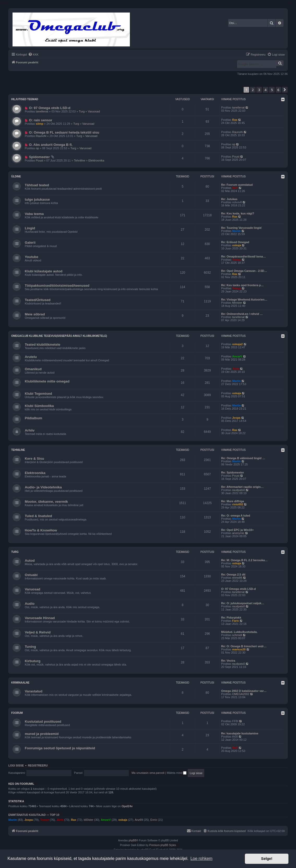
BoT (235, 188)
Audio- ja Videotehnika (43, 487)
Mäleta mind (177, 773)
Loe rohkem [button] (201, 858)
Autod (30, 561)
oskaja (237, 245)
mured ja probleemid (42, 734)
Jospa (236, 418)
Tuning (30, 647)
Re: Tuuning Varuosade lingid (241, 228)
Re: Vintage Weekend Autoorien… (244, 300)
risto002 (238, 504)
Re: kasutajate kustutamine (240, 733)
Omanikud (33, 369)
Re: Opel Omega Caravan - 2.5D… (244, 271)
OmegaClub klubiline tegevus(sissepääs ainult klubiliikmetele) (59, 336)
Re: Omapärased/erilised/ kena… (243, 256)
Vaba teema (34, 214)
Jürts (236, 369)
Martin (236, 231)
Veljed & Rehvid (38, 632)
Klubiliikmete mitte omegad (47, 381)
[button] (285, 90)
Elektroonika (96, 160)
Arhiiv (30, 430)
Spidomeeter (39, 157)
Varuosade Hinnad (40, 618)
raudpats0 (238, 490)
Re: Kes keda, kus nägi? (238, 213)
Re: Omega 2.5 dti (233, 574)
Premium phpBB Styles (163, 845)
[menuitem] (33, 55)
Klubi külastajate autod (44, 271)
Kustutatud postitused (43, 722)
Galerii (30, 243)
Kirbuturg (33, 661)
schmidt (237, 635)
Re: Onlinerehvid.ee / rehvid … (242, 314)
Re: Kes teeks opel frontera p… (242, 285)
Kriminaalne (20, 683)
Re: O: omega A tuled (236, 516)
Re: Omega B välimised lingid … (243, 458)
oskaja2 (237, 344)
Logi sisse (16, 765)
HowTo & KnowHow (41, 530)
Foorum (17, 713)
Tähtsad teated (37, 185)
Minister (237, 303)
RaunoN (41, 136)
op (37, 148)
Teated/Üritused (38, 300)
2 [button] (253, 90)
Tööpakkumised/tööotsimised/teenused (57, 286)
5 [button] (272, 90)
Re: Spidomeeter (232, 472)
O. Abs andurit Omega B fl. (51, 145)
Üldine (16, 176)
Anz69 (139, 820)
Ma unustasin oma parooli (148, 773)
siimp (40, 124)
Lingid (30, 228)
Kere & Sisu (34, 459)
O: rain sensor (41, 120)
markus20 (239, 649)
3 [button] (259, 90)
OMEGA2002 (241, 694)
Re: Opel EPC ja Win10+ (237, 530)
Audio (30, 604)
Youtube (32, 257)
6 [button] (278, 90)
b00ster (89, 820)
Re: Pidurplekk (231, 618)
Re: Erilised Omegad (235, 242)
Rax (235, 120)
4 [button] (266, 90)
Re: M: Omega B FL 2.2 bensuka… (244, 560)
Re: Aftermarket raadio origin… (242, 487)
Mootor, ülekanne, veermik (46, 502)
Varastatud (34, 691)
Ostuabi (31, 575)
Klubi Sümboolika (39, 406)
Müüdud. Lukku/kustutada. (239, 632)
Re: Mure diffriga (232, 501)
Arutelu (31, 357)
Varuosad (94, 111)
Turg (82, 111)
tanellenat (42, 111)
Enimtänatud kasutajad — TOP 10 (34, 815)
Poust (39, 160)
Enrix (154, 820)
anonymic (238, 533)
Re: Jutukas (229, 199)
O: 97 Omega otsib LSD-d (50, 108)
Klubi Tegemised (38, 394)
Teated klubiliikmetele (43, 345)
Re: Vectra (228, 661)
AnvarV (237, 356)
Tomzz (236, 260)
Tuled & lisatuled (38, 516)
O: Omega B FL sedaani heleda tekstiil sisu (64, 132)
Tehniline (79, 160)
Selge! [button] (267, 859)
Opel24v (127, 806)
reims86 (237, 578)
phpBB (132, 840)
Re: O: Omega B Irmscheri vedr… (244, 646)
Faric (235, 621)
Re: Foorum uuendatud (237, 185)
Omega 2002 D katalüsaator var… (244, 691)
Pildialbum (34, 418)
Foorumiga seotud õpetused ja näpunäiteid (60, 748)
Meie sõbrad (35, 314)
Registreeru (38, 765)
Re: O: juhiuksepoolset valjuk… (243, 603)
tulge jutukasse (37, 199)
